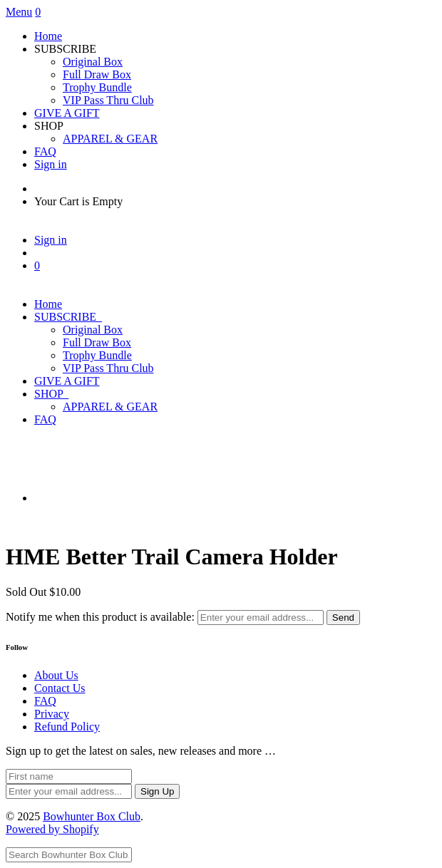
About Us (56, 675)
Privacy (52, 714)
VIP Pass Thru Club (108, 100)
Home (48, 36)
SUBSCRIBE (68, 317)
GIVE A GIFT (67, 113)
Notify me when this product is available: (100, 617)
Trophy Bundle (97, 87)
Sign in (51, 164)
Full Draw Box (97, 74)
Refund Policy (67, 727)
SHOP (51, 394)
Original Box (93, 62)
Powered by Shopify (52, 829)
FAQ (45, 151)
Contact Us (60, 688)
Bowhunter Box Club (92, 816)
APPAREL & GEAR (110, 139)
